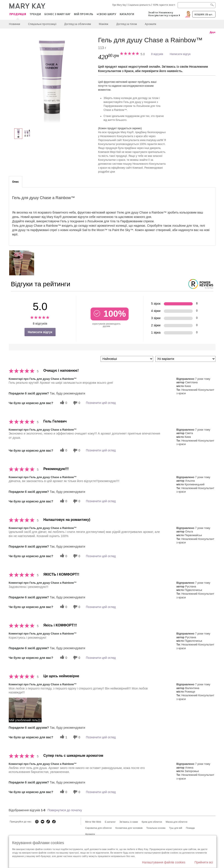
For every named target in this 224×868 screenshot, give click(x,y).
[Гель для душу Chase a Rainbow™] (52, 80)
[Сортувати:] (127, 359)
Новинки (15, 24)
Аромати (150, 24)
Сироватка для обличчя (99, 828)
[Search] (197, 5)
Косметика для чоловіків (129, 828)
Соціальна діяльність (139, 5)
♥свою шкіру (106, 14)
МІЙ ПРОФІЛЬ (84, 14)
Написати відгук (180, 54)
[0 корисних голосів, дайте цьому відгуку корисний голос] (63, 403)
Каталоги (127, 14)
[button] (25, 710)
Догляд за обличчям (78, 24)
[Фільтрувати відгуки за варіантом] (185, 359)
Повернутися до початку (65, 810)
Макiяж (104, 24)
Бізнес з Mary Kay (57, 14)
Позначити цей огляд (101, 403)
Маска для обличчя (176, 822)
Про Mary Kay (119, 5)
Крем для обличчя (152, 822)
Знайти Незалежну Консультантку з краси (163, 14)
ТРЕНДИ (35, 14)
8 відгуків (157, 54)
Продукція (18, 14)
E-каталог (110, 822)
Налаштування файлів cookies (164, 862)
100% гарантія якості (164, 5)
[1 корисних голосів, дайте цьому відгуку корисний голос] (63, 737)
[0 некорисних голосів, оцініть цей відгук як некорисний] (76, 403)
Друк (212, 32)
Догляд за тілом (127, 24)
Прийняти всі (204, 862)
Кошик (204, 14)
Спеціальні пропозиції (42, 24)
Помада (190, 828)
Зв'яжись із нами (129, 822)
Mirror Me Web (93, 822)
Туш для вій (176, 828)
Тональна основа (156, 828)
